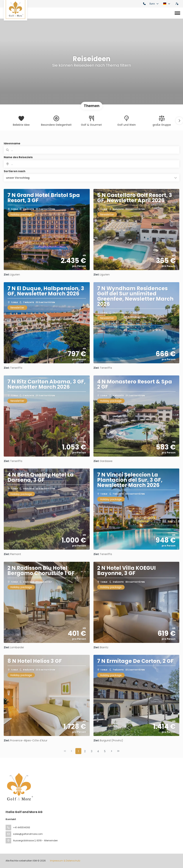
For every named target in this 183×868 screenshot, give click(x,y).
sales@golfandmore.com (28, 834)
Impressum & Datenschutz (65, 861)
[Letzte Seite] (118, 751)
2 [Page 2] (85, 751)
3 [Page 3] (92, 751)
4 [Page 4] (98, 751)
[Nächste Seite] (112, 751)
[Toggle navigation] (177, 13)
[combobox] (91, 164)
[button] (179, 121)
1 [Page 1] (78, 751)
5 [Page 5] (105, 751)
